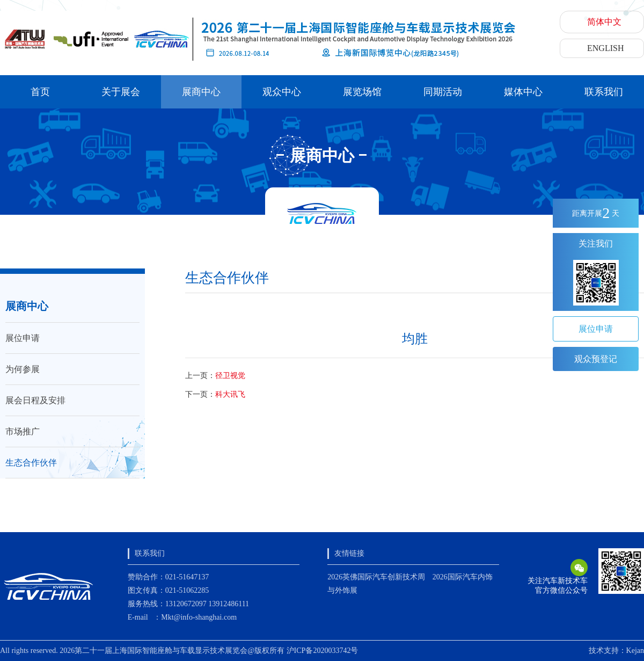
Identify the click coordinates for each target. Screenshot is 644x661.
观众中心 (282, 92)
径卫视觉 (230, 376)
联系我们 (604, 92)
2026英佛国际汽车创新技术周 (376, 577)
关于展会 (121, 92)
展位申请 (23, 338)
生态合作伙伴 (31, 463)
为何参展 (23, 369)
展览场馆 (362, 92)
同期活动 (443, 92)
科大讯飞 (230, 394)
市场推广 (23, 431)
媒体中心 (523, 92)
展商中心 (201, 92)
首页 (40, 92)
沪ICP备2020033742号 (323, 651)
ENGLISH (605, 48)
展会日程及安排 (35, 400)
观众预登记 (596, 359)
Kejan (635, 651)
